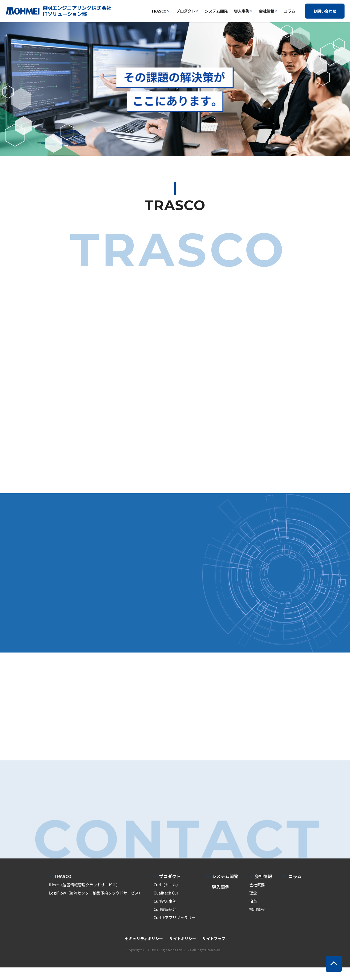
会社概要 (257, 897)
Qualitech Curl (167, 905)
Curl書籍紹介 (165, 922)
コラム (290, 11)
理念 (253, 905)
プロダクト (186, 11)
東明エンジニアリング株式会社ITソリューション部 (77, 11)
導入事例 (242, 11)
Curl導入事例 (165, 914)
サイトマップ (214, 951)
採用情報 (257, 922)
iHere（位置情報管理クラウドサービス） (84, 897)
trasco (159, 11)
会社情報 (267, 11)
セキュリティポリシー (144, 951)
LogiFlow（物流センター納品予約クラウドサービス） (96, 905)
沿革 (253, 914)
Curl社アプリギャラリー (175, 930)
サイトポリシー (183, 951)
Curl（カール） (167, 897)
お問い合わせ (325, 11)
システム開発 (216, 11)
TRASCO (63, 889)
